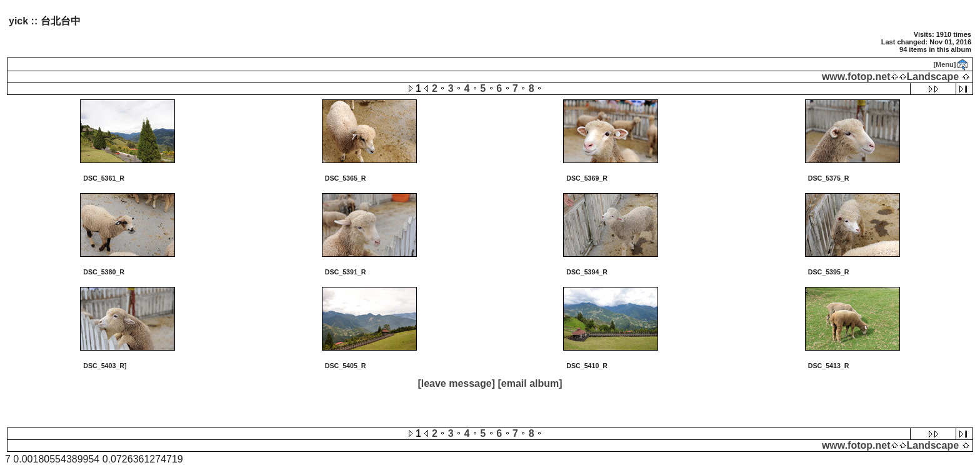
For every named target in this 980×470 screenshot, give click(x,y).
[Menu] (944, 64)
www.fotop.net (856, 77)
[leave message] (456, 383)
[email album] (530, 383)
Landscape (933, 77)
